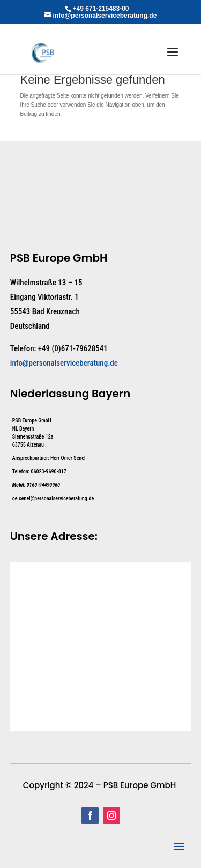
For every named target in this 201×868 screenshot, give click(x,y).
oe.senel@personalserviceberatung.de (53, 498)
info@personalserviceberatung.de (64, 363)
